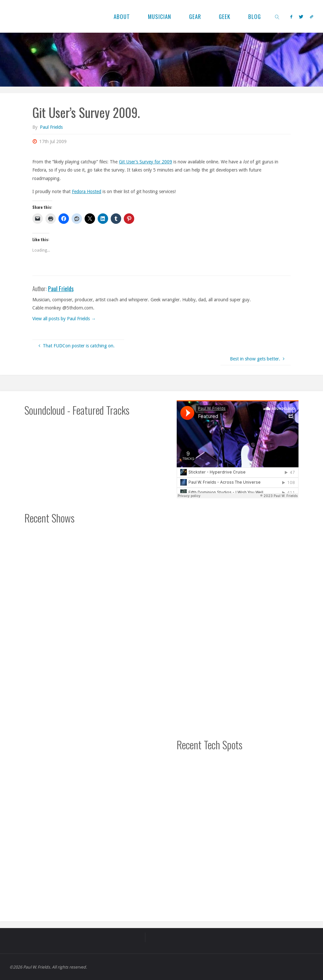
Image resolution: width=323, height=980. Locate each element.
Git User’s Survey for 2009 (145, 162)
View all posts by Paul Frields (64, 319)
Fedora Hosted (87, 191)
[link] (278, 16)
